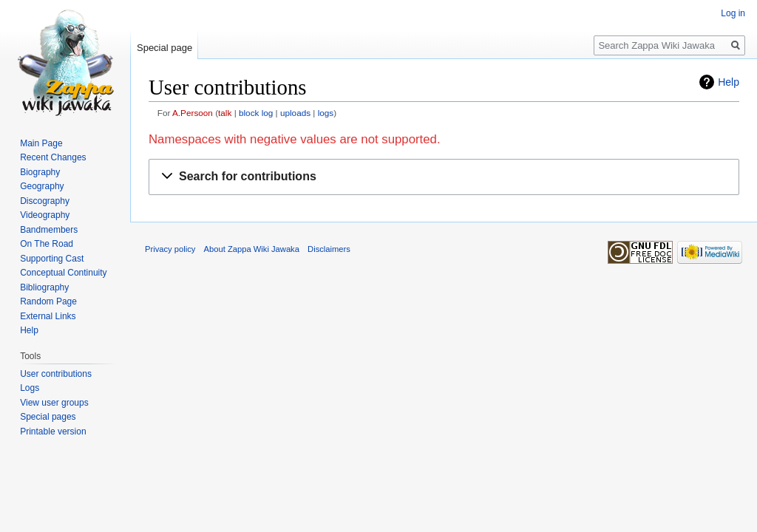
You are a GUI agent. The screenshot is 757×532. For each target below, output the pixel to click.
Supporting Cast (52, 259)
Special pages (48, 417)
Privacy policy (170, 249)
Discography (45, 201)
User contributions (56, 374)
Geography (42, 186)
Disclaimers (329, 249)
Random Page (48, 301)
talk (225, 113)
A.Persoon (193, 113)
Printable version (53, 432)
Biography (40, 172)
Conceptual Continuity (63, 273)
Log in (733, 13)
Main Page (41, 143)
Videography (45, 215)
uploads (295, 113)
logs (326, 113)
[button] (444, 177)
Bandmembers (49, 230)
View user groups (54, 403)
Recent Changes (53, 157)
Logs (30, 388)
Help (729, 82)
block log (256, 113)
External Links (48, 316)
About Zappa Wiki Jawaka (252, 249)
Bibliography (44, 287)
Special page (164, 48)
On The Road (47, 244)
